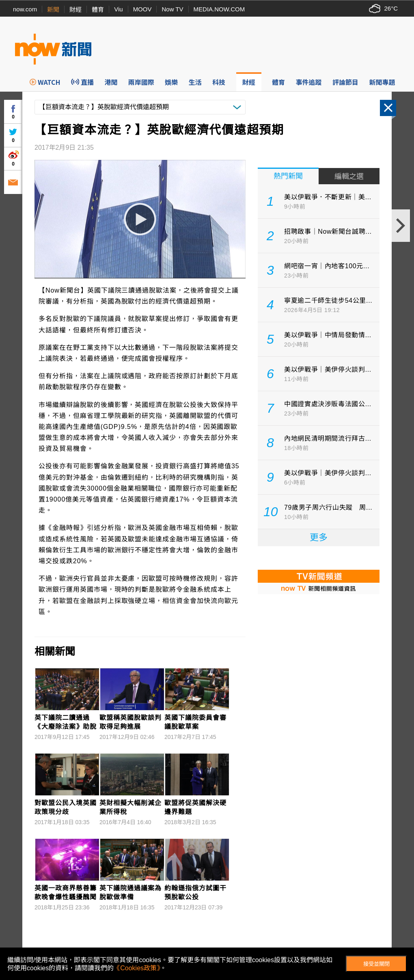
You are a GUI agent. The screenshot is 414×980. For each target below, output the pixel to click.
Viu (118, 9)
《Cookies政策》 (137, 968)
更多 (319, 537)
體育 (98, 10)
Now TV (172, 9)
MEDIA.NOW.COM (219, 9)
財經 (75, 10)
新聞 (53, 10)
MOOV (142, 9)
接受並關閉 (376, 964)
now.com (25, 9)
